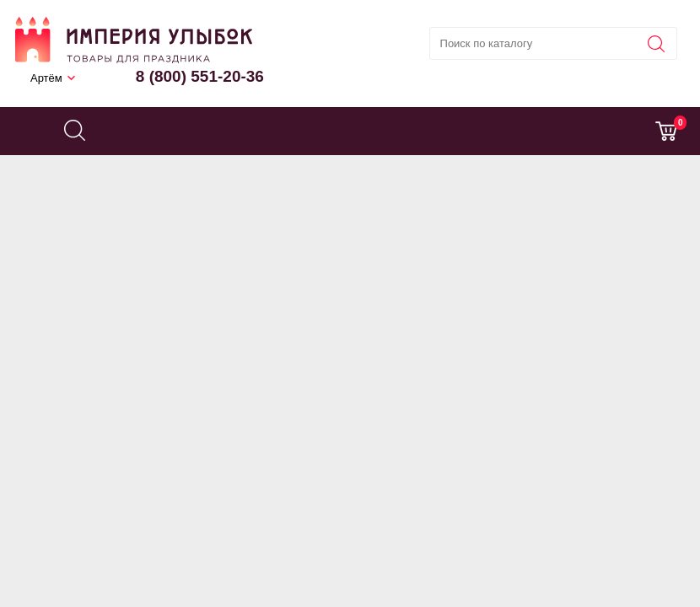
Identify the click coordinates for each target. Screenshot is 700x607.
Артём (46, 78)
